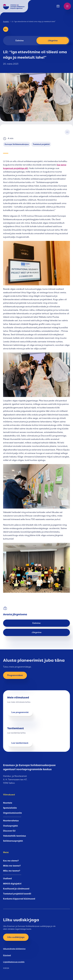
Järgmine (53, 41)
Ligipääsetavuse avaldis (14, 962)
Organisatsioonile (12, 813)
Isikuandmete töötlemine (14, 949)
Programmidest (15, 675)
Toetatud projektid (41, 144)
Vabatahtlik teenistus (15, 836)
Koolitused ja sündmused (16, 889)
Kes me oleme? (11, 861)
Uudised (7, 879)
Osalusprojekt (10, 826)
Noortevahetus (11, 821)
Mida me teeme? (12, 866)
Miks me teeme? (12, 871)
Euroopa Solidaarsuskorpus (17, 144)
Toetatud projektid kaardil (17, 894)
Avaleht (6, 22)
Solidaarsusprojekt (13, 841)
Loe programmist (20, 712)
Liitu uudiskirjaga (16, 937)
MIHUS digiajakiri (12, 884)
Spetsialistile (10, 808)
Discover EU (9, 831)
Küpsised (7, 955)
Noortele (8, 803)
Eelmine (20, 41)
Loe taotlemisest (20, 743)
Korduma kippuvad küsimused (19, 899)
